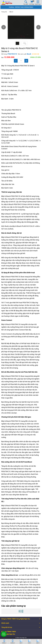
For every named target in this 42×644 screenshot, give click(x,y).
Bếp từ (11, 12)
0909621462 (19, 7)
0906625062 (29, 7)
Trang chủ (4, 12)
